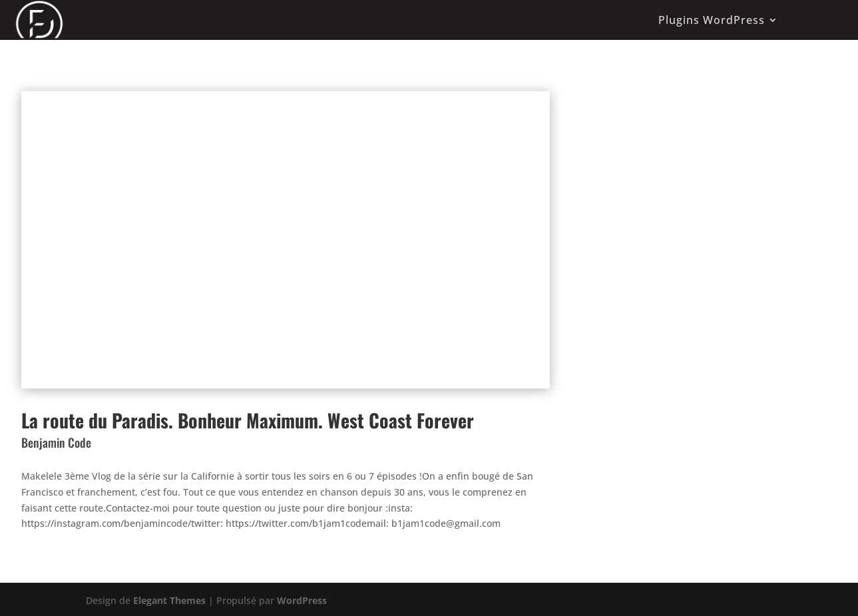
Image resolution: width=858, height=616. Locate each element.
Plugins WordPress (712, 20)
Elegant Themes (169, 600)
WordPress (302, 600)
